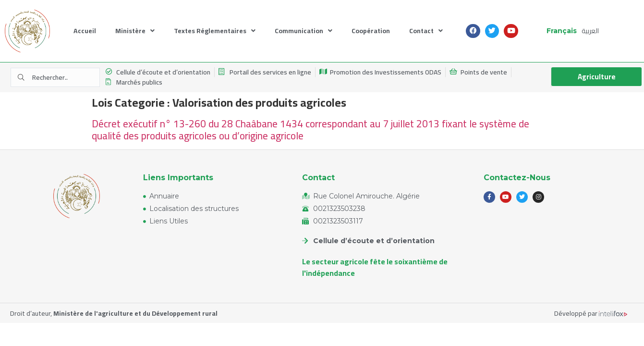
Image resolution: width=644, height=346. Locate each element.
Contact (426, 31)
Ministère (135, 31)
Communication (304, 31)
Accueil (85, 31)
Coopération (371, 31)
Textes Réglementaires (215, 31)
